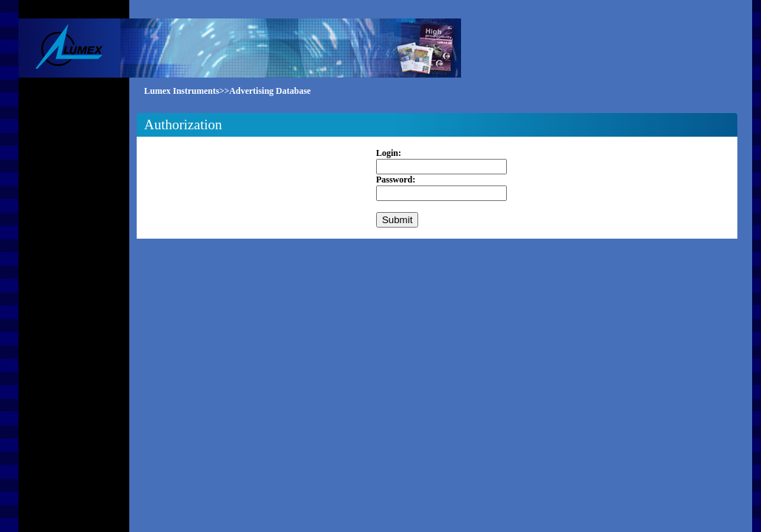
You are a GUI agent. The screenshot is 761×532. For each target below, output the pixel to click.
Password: (396, 180)
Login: (389, 153)
